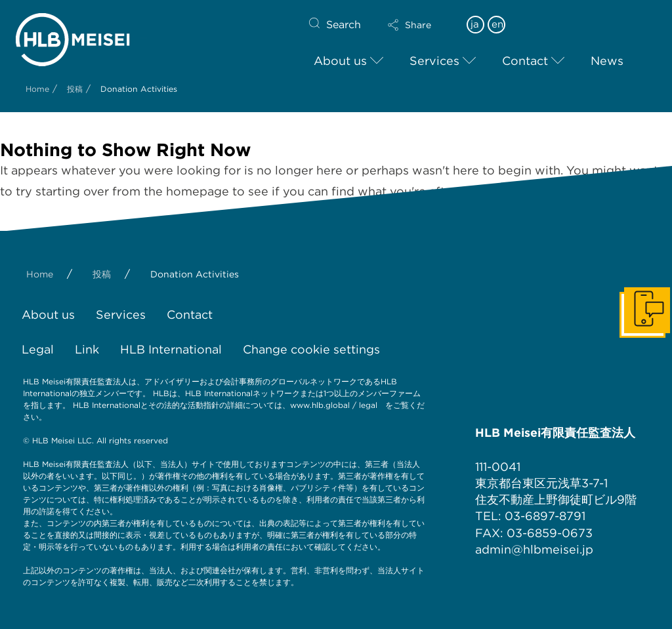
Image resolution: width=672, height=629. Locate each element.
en (497, 24)
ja (475, 24)
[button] (421, 25)
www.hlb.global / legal (334, 405)
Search (344, 25)
